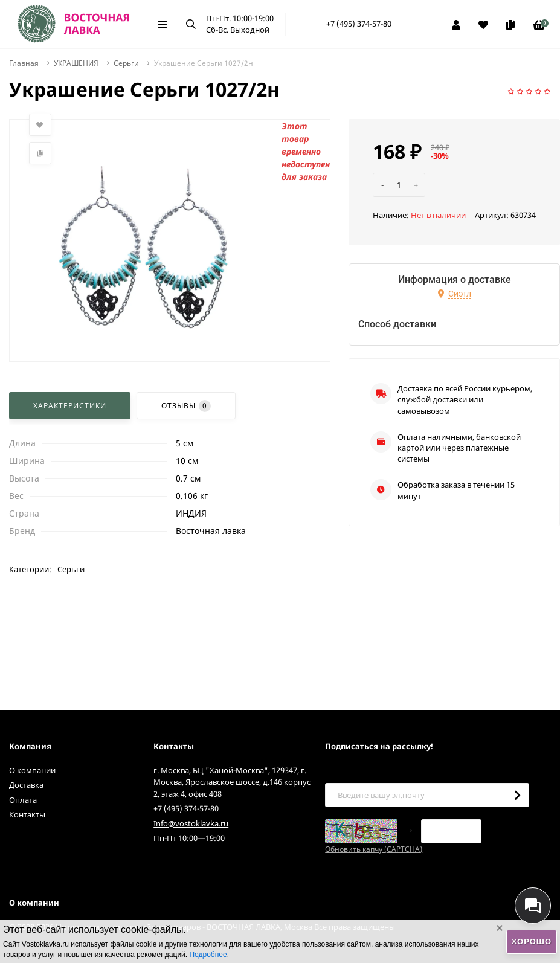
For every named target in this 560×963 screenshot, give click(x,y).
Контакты (27, 814)
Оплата (23, 800)
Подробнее (208, 955)
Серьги (126, 63)
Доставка (26, 785)
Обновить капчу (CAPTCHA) (374, 849)
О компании (32, 770)
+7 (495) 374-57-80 (359, 24)
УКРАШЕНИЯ (76, 63)
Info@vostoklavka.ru (191, 823)
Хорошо (532, 942)
